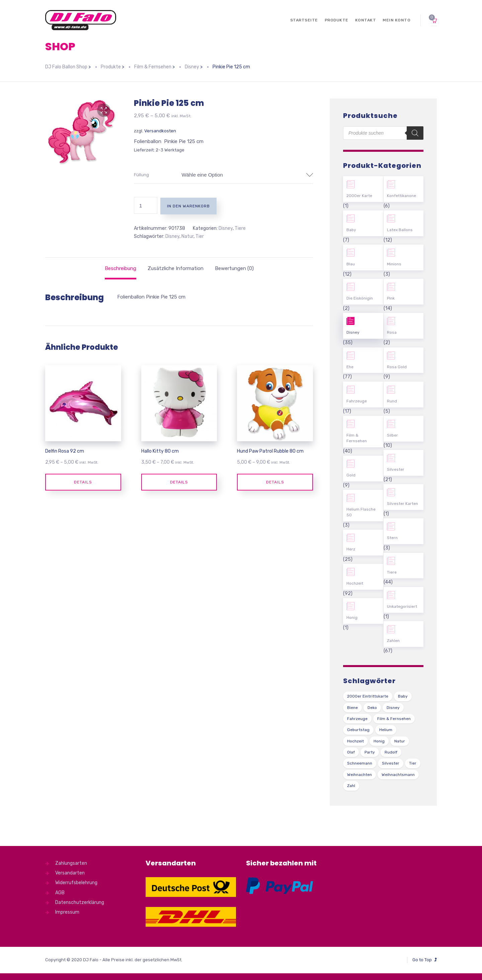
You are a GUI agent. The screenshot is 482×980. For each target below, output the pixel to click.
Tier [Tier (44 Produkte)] (413, 763)
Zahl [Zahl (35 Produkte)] (351, 786)
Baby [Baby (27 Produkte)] (403, 696)
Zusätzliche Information (176, 268)
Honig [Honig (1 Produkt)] (379, 741)
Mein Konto (396, 20)
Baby (351, 230)
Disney (226, 228)
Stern (392, 538)
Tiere (240, 228)
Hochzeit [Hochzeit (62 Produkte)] (355, 741)
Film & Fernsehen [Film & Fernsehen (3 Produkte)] (394, 719)
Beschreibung (120, 268)
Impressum (67, 912)
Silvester (396, 469)
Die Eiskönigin (360, 298)
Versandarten (70, 873)
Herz (351, 549)
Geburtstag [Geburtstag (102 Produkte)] (358, 730)
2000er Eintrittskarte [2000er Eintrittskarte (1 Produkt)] (368, 696)
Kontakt (366, 20)
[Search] (415, 133)
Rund (392, 401)
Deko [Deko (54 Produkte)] (372, 708)
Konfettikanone (401, 196)
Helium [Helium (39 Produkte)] (386, 730)
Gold (351, 475)
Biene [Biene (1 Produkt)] (352, 708)
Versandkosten (160, 131)
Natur (187, 236)
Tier (200, 236)
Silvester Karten (403, 504)
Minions (394, 264)
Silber (392, 435)
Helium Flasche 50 (361, 512)
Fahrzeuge (357, 401)
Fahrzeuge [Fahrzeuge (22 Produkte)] (357, 719)
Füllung (141, 175)
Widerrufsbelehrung (76, 883)
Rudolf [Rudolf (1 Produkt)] (391, 752)
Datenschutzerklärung (80, 902)
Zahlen (393, 641)
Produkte (337, 20)
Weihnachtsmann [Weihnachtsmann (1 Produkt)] (398, 775)
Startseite (304, 20)
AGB (60, 893)
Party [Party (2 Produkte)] (370, 752)
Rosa (392, 332)
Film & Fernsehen (357, 438)
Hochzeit (355, 583)
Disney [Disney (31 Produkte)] (393, 708)
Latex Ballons (400, 230)
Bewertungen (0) (234, 268)
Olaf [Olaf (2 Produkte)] (351, 752)
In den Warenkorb (188, 206)
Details (83, 482)
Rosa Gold (397, 367)
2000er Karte (359, 196)
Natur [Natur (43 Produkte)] (400, 741)
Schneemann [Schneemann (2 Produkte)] (360, 763)
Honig (352, 617)
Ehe (350, 367)
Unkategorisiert (402, 606)
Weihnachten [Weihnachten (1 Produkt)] (359, 775)
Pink (391, 298)
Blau (351, 264)
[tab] (120, 268)
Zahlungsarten (71, 863)
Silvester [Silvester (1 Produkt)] (391, 763)
